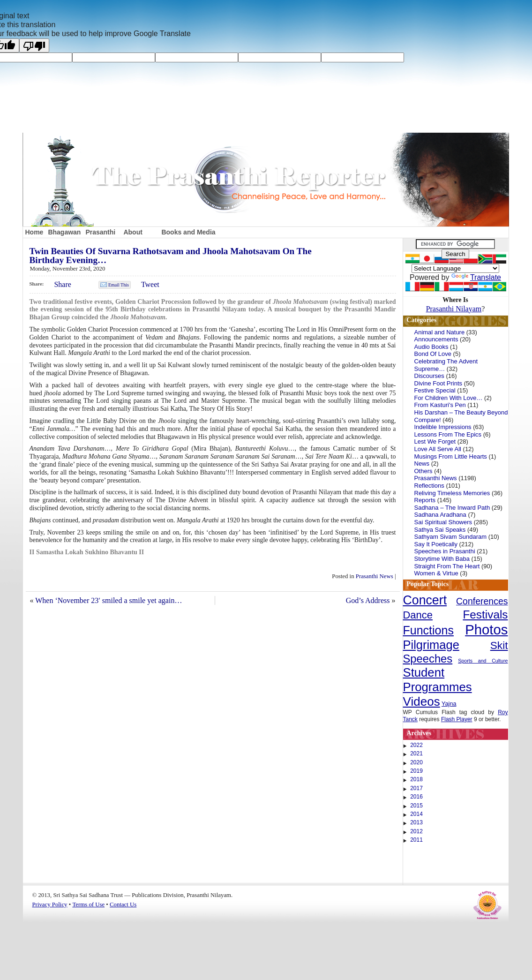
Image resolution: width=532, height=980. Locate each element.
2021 (416, 754)
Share (62, 284)
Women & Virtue (436, 573)
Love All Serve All (438, 449)
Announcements (436, 339)
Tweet (150, 284)
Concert (425, 600)
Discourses (429, 376)
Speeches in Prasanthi (445, 551)
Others (423, 471)
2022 (416, 745)
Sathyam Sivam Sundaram (451, 537)
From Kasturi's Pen (440, 405)
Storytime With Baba (442, 559)
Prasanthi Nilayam (454, 309)
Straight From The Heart (447, 566)
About (133, 232)
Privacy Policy (50, 905)
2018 (416, 779)
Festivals (485, 614)
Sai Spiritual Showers (443, 522)
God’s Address (368, 600)
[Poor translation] (34, 45)
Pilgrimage (431, 645)
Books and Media (188, 232)
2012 (416, 831)
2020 (416, 762)
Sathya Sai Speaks (440, 530)
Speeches (428, 659)
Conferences (482, 601)
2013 (416, 822)
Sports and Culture (483, 661)
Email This (119, 285)
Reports (425, 500)
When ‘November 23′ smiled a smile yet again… (109, 600)
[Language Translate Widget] (455, 268)
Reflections (429, 486)
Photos (486, 629)
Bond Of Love (433, 354)
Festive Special (435, 390)
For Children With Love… (449, 398)
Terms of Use (88, 905)
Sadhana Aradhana (440, 515)
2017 (416, 788)
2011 (416, 840)
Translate (476, 277)
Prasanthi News (375, 576)
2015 (416, 806)
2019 (416, 771)
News (422, 464)
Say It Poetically (436, 544)
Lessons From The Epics (448, 434)
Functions (428, 630)
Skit (499, 645)
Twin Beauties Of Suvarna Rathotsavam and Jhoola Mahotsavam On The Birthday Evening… (171, 256)
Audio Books (431, 347)
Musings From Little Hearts (451, 456)
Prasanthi (100, 232)
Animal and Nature (440, 332)
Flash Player (457, 719)
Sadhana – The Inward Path (452, 508)
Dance (418, 615)
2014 (416, 814)
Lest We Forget (435, 441)
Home (34, 232)
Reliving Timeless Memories (452, 493)
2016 (416, 797)
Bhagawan (64, 232)
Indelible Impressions (443, 427)
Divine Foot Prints (438, 383)
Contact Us (123, 905)
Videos (422, 701)
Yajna (449, 704)
